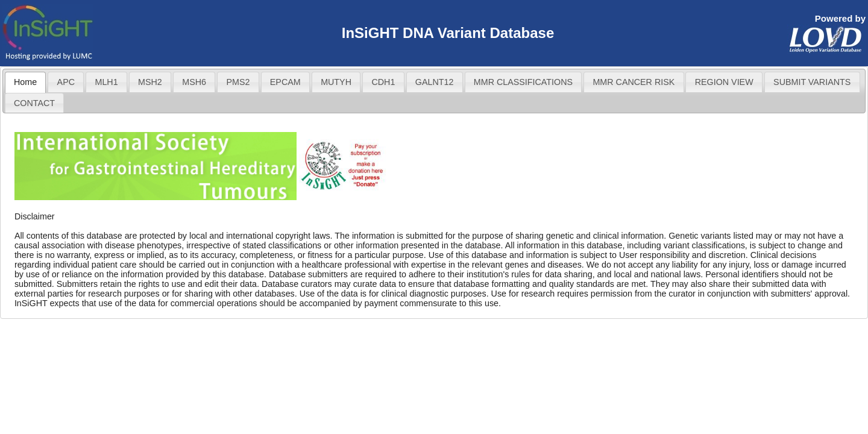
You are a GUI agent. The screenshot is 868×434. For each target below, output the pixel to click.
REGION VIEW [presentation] (724, 82)
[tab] (26, 82)
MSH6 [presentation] (194, 82)
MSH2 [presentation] (150, 82)
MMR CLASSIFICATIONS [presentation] (523, 82)
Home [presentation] (25, 82)
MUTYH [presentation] (336, 82)
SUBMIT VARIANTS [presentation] (812, 82)
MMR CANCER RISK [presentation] (634, 82)
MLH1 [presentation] (106, 82)
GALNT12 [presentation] (435, 82)
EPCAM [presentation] (285, 82)
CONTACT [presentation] (34, 103)
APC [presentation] (66, 82)
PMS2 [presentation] (238, 82)
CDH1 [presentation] (383, 82)
